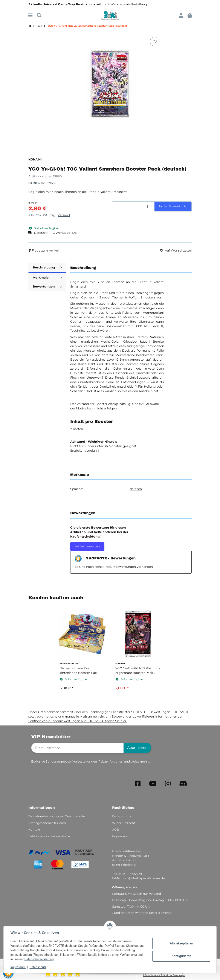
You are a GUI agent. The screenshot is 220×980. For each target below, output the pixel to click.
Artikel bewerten (87, 546)
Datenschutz (38, 967)
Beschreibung (47, 267)
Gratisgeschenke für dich (47, 823)
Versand (64, 215)
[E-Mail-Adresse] (77, 748)
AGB (116, 830)
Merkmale (47, 277)
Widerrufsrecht (124, 823)
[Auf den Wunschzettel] (155, 42)
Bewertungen (47, 286)
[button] (181, 16)
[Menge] (134, 206)
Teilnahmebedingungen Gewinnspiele (57, 816)
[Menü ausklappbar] (30, 16)
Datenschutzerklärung (39, 959)
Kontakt (34, 830)
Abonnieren (137, 748)
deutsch (136, 489)
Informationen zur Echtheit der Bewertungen (164, 975)
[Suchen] (39, 16)
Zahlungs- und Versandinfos (49, 836)
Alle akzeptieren (181, 943)
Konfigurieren (181, 956)
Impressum (18, 967)
